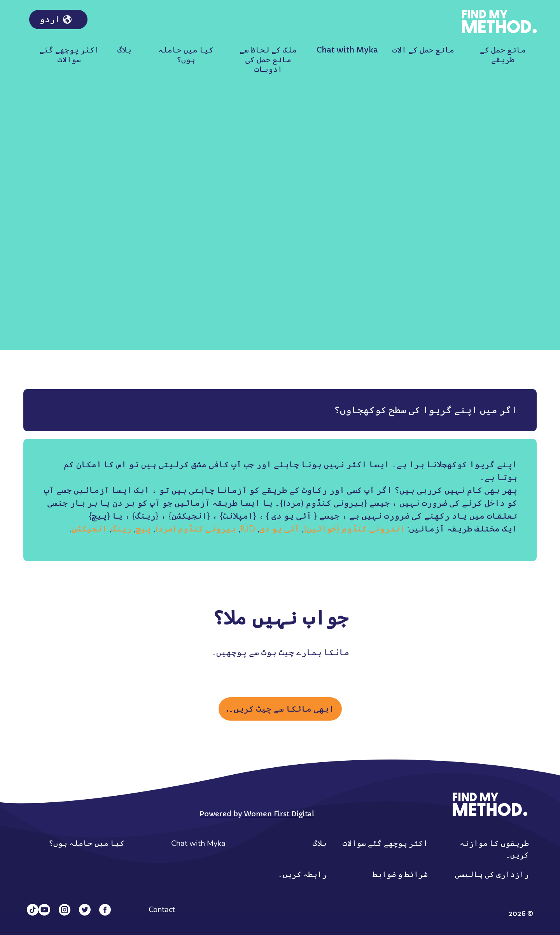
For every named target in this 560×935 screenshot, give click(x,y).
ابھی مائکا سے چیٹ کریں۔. (280, 709)
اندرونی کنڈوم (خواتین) (354, 529)
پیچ (143, 529)
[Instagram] (65, 910)
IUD (248, 529)
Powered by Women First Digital (257, 814)
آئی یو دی (279, 529)
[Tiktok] (33, 910)
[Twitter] (85, 910)
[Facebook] (105, 910)
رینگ (121, 529)
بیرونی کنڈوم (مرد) (196, 529)
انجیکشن (89, 529)
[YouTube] (44, 910)
